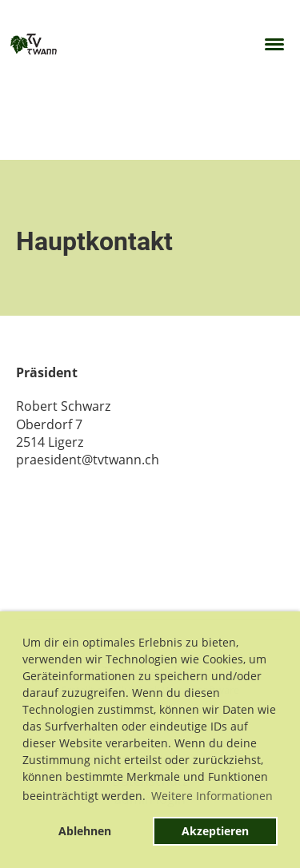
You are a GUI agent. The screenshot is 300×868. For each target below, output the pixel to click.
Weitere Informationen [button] (212, 796)
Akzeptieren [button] (215, 831)
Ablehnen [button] (85, 831)
